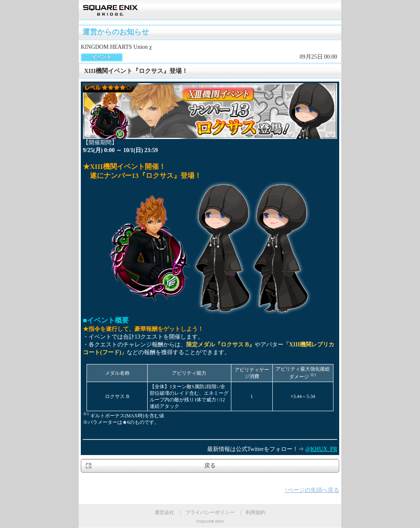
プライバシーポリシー (210, 512)
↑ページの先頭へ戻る (312, 490)
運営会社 (164, 512)
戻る (210, 465)
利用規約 (256, 512)
